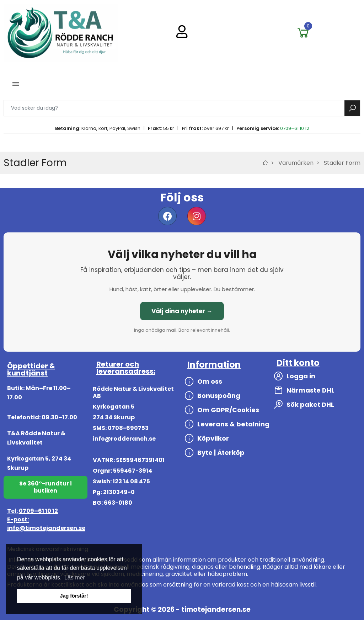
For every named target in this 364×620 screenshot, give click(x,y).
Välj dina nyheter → (182, 311)
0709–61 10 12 (295, 128)
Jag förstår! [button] (74, 596)
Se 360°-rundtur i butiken (45, 487)
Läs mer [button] (75, 577)
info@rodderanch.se (124, 439)
